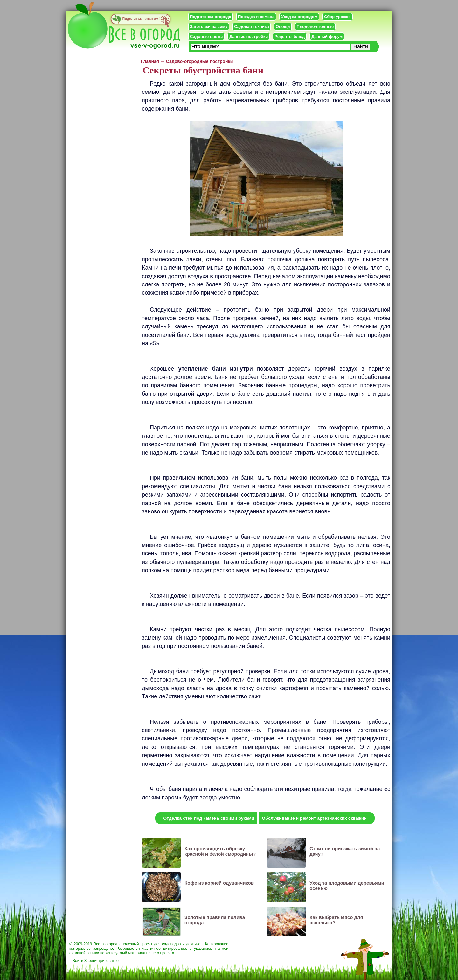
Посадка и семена (256, 17)
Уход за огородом (299, 17)
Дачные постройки (249, 36)
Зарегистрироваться (102, 961)
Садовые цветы (206, 36)
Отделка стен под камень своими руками (209, 818)
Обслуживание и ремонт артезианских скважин (314, 818)
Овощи (283, 27)
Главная (150, 61)
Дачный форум (327, 36)
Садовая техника (251, 27)
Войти (78, 961)
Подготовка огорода (211, 17)
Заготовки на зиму (209, 27)
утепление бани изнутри (215, 369)
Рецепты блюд (290, 36)
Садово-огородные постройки (200, 61)
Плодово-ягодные (315, 27)
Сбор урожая (337, 17)
